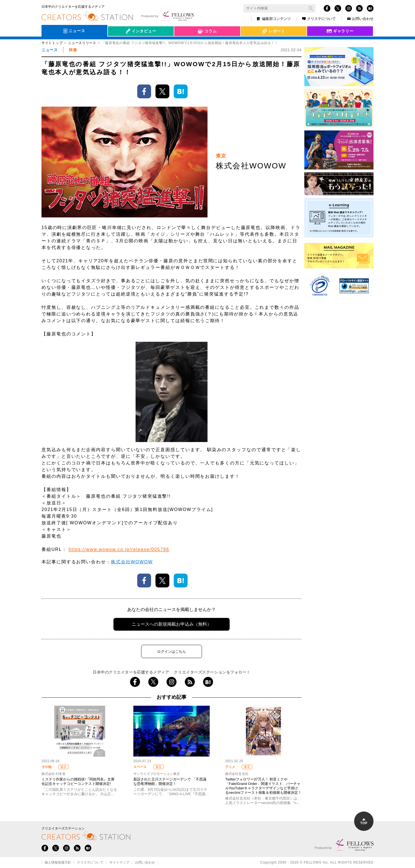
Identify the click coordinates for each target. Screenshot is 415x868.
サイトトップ (52, 43)
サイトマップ (119, 862)
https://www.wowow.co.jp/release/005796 (119, 549)
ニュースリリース (82, 43)
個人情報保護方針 (58, 862)
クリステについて (319, 19)
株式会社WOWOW (132, 562)
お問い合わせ (360, 19)
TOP (364, 822)
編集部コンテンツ (274, 19)
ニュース (50, 50)
